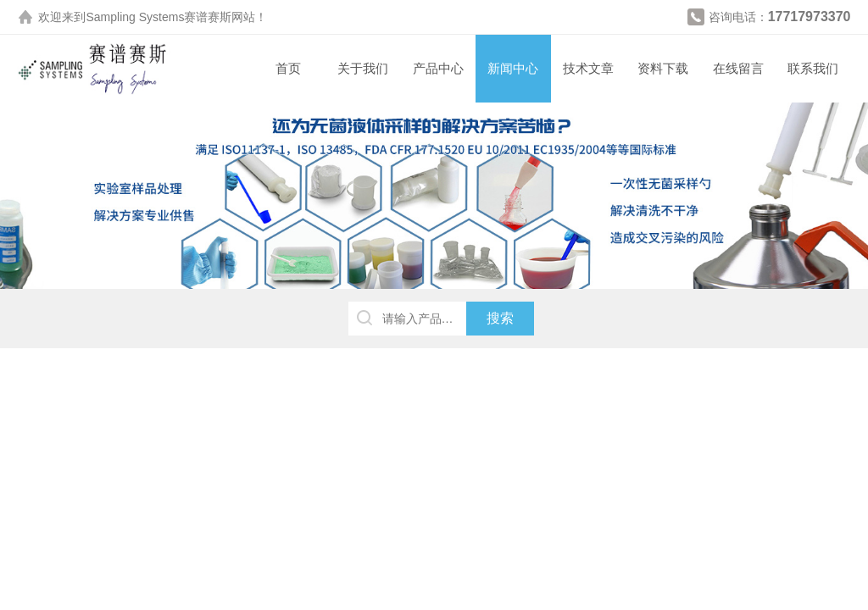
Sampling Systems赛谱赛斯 (159, 17)
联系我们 (813, 68)
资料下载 (663, 68)
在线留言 (738, 68)
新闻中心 (513, 68)
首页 (288, 68)
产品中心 (438, 68)
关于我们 (363, 68)
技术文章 (588, 68)
